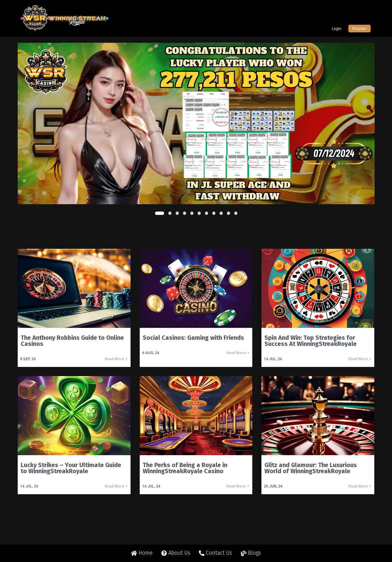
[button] (160, 213)
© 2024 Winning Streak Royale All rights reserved (196, 549)
